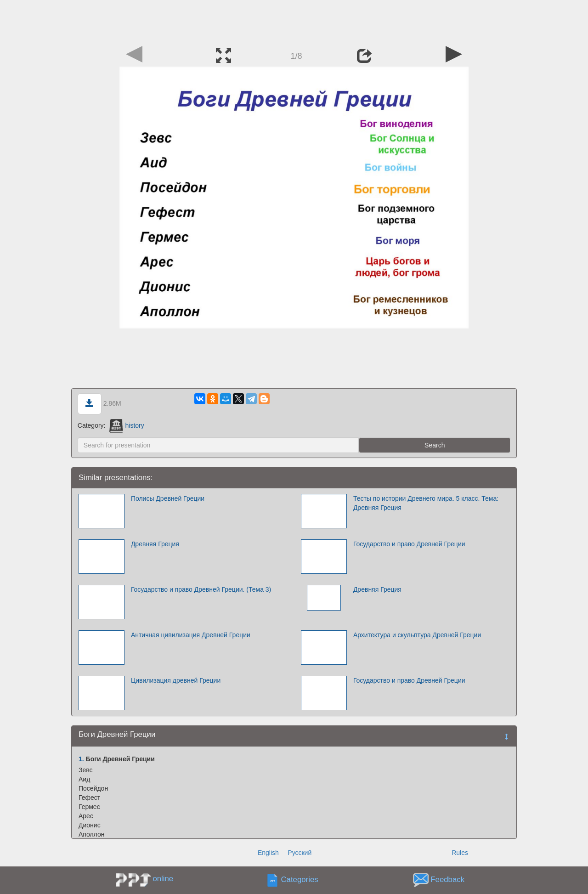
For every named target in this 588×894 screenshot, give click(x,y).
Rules (460, 853)
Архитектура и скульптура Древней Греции (417, 635)
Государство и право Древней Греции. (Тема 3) (201, 589)
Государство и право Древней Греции (409, 544)
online (163, 879)
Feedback (447, 880)
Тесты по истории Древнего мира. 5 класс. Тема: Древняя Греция (426, 503)
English (268, 853)
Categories (300, 880)
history (127, 425)
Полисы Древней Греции (168, 498)
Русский (300, 853)
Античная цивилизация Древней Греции (191, 635)
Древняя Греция (155, 544)
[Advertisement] (294, 21)
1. (81, 759)
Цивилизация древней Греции (176, 680)
